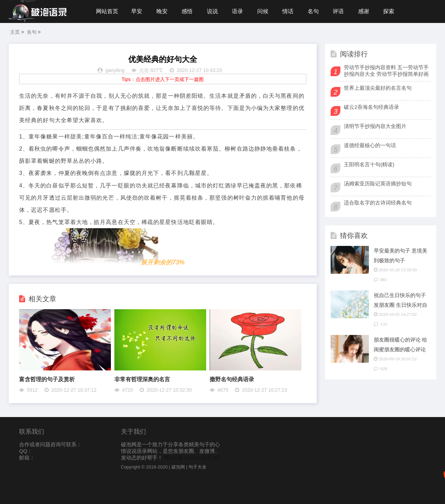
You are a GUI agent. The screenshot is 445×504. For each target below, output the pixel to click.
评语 (338, 11)
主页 (15, 32)
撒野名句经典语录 (232, 379)
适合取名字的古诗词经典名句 (378, 203)
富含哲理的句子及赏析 (47, 379)
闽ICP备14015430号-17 (192, 458)
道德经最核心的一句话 (370, 145)
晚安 (162, 11)
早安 (137, 11)
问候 (263, 11)
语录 (237, 11)
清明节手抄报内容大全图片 (375, 126)
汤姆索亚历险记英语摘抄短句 (378, 183)
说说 (212, 11)
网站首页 (107, 11)
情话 (288, 11)
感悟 (187, 11)
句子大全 (197, 467)
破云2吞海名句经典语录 (371, 107)
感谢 (364, 11)
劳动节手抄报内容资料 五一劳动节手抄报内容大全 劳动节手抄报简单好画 (386, 71)
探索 (389, 11)
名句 (313, 11)
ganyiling (115, 70)
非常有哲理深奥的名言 (142, 379)
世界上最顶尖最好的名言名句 (378, 88)
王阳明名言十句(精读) (369, 164)
